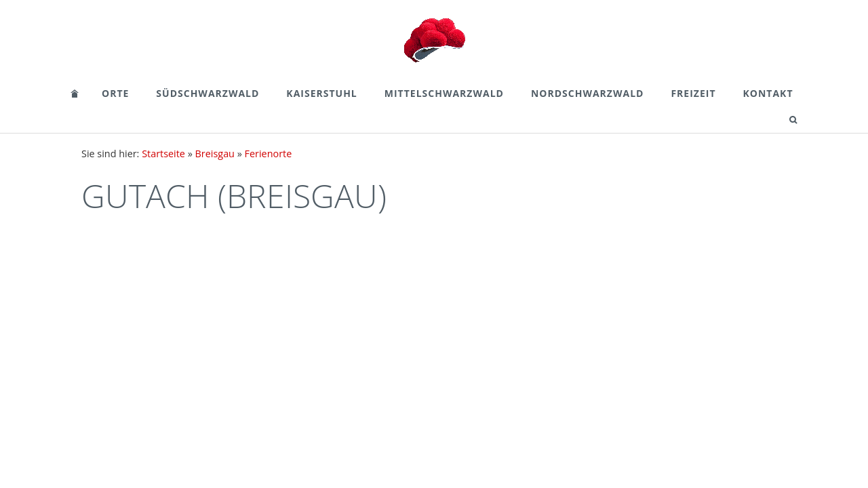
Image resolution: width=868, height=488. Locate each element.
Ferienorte (269, 154)
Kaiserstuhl (321, 93)
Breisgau (215, 154)
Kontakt (768, 93)
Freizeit (693, 93)
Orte (115, 93)
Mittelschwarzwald (444, 93)
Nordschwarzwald (587, 93)
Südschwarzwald (208, 93)
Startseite (163, 154)
